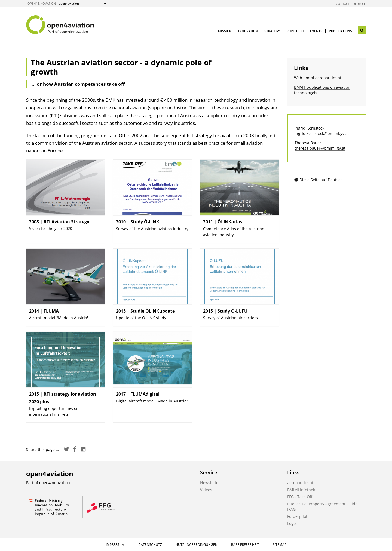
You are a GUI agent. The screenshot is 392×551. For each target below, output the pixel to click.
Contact (343, 4)
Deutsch (359, 4)
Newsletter (210, 483)
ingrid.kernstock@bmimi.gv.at (322, 133)
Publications (340, 31)
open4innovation (42, 3)
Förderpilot (297, 516)
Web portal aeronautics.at (318, 78)
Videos (206, 490)
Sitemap (280, 545)
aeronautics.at (300, 483)
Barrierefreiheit (245, 545)
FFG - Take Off (300, 497)
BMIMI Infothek (301, 490)
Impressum (115, 545)
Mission (225, 31)
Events (316, 31)
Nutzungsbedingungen (197, 545)
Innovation (248, 31)
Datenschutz (150, 545)
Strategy (272, 31)
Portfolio (295, 31)
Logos (292, 523)
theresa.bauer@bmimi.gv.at (320, 148)
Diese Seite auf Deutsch (318, 180)
